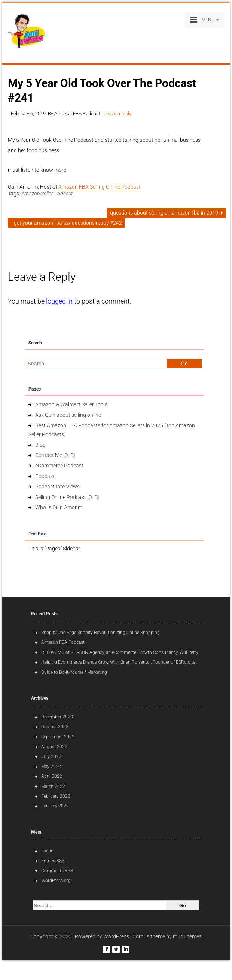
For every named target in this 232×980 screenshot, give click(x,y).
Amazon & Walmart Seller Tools (71, 404)
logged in (59, 301)
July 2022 (51, 756)
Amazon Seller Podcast (47, 194)
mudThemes (187, 936)
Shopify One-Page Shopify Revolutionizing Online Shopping (100, 633)
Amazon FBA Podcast (63, 642)
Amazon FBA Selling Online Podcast (100, 187)
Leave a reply (117, 113)
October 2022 (55, 727)
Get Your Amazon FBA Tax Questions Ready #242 (66, 223)
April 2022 (52, 776)
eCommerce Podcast (59, 466)
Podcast (45, 476)
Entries (53, 861)
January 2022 (55, 806)
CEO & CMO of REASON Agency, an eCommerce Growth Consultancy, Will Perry (120, 652)
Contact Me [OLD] (55, 455)
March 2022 (53, 786)
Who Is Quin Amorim (59, 507)
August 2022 (54, 747)
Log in (47, 851)
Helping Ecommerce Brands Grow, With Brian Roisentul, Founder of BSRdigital (119, 662)
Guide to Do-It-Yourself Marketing (75, 672)
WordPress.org (56, 881)
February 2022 (56, 796)
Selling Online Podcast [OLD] (67, 497)
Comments (57, 871)
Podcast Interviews (57, 487)
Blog (40, 445)
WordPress (116, 936)
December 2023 (57, 717)
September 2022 (58, 737)
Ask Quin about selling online (68, 415)
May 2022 (51, 767)
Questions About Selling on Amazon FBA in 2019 (167, 213)
